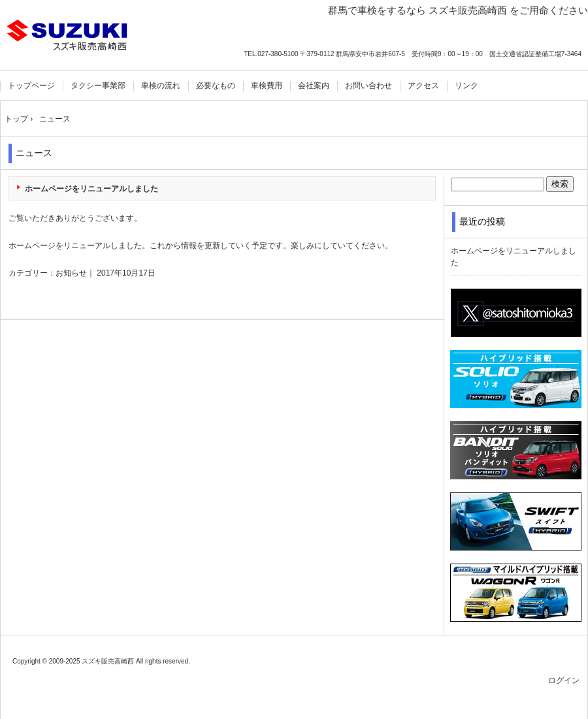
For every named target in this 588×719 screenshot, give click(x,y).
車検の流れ (161, 86)
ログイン (564, 680)
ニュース (34, 153)
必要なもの (216, 86)
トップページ (31, 86)
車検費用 (267, 86)
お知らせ (71, 273)
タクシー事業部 (98, 86)
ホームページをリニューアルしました (91, 189)
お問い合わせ (368, 86)
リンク (466, 86)
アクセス (423, 86)
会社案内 (314, 86)
